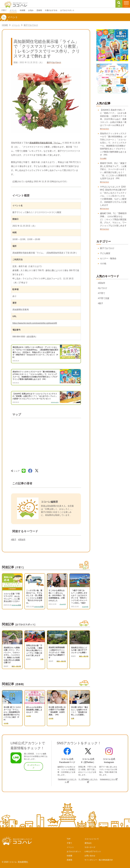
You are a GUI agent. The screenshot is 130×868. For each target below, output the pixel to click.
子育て (69, 843)
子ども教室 (105, 253)
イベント (70, 847)
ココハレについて (92, 839)
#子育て (102, 293)
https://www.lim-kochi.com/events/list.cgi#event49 (35, 323)
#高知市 (22, 540)
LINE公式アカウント (93, 851)
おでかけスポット (74, 851)
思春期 (69, 860)
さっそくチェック (34, 766)
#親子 (14, 540)
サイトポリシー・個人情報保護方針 (99, 860)
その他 (103, 264)
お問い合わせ (90, 856)
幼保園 (69, 856)
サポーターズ (90, 847)
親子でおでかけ (107, 248)
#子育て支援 (104, 298)
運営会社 (88, 843)
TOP (69, 839)
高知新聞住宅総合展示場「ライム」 (46, 143)
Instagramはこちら (107, 779)
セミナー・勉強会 (108, 258)
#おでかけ (103, 288)
